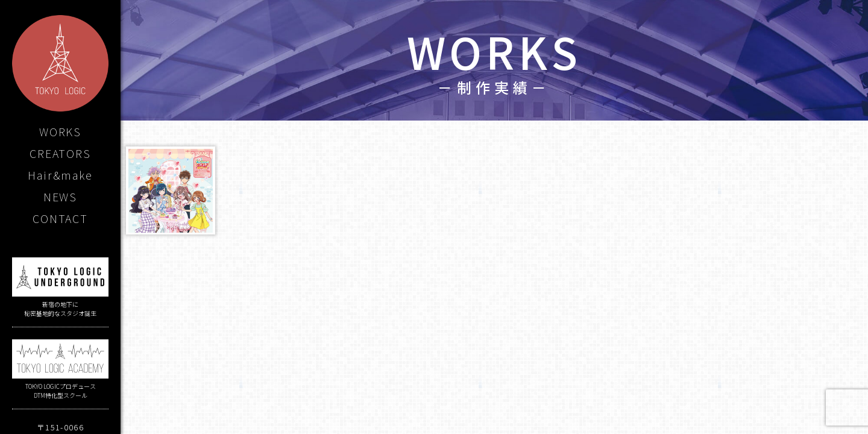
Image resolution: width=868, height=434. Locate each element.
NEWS (60, 197)
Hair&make (60, 175)
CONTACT (60, 218)
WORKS (60, 131)
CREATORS (60, 153)
